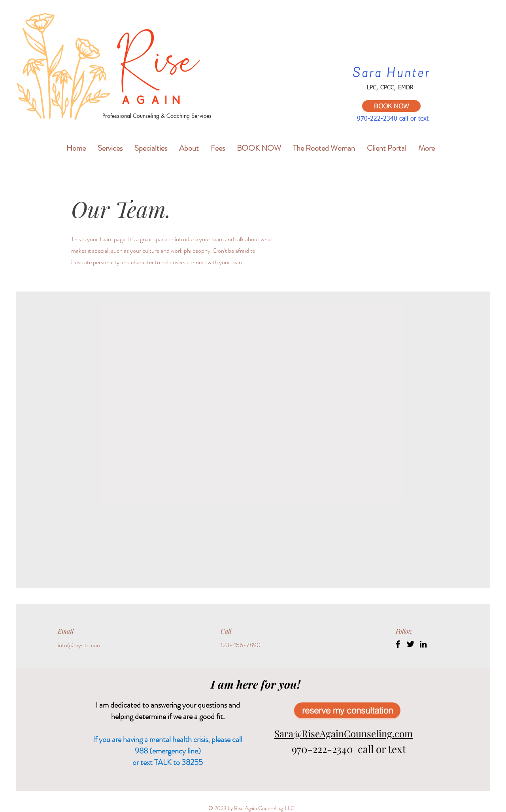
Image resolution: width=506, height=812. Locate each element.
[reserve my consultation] (347, 710)
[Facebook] (398, 644)
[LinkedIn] (423, 644)
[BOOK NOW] (391, 106)
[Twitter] (411, 644)
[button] (110, 147)
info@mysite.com (80, 645)
